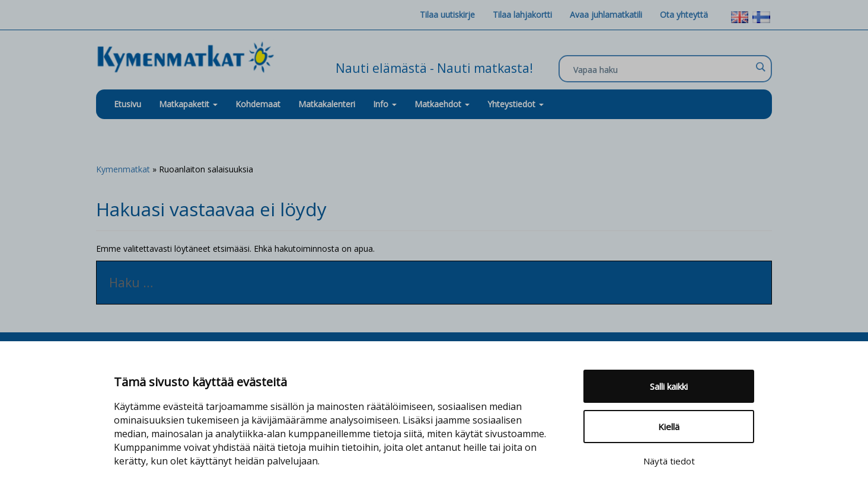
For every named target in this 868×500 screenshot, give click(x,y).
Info (385, 104)
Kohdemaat (258, 104)
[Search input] (662, 69)
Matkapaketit (188, 104)
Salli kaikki (669, 386)
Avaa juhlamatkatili (606, 15)
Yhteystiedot (516, 104)
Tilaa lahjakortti (522, 15)
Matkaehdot (442, 104)
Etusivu (127, 104)
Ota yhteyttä (684, 15)
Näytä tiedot (669, 461)
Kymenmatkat (123, 169)
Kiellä (669, 427)
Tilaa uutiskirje (447, 15)
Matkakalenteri (327, 104)
